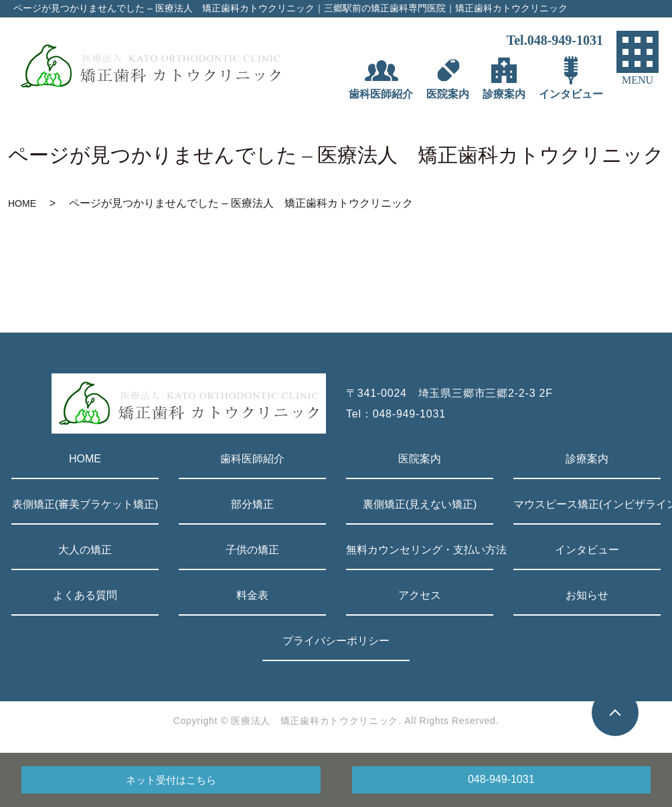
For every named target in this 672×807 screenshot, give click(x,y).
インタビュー (587, 550)
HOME (22, 203)
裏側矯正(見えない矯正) (420, 504)
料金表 (252, 595)
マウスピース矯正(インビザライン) (587, 504)
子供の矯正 (252, 550)
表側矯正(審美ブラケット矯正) (85, 504)
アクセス (420, 595)
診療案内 (587, 459)
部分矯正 (252, 504)
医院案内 (420, 459)
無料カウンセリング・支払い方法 (420, 550)
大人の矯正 (85, 550)
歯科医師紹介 (252, 459)
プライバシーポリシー (336, 641)
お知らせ (587, 595)
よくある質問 (85, 595)
